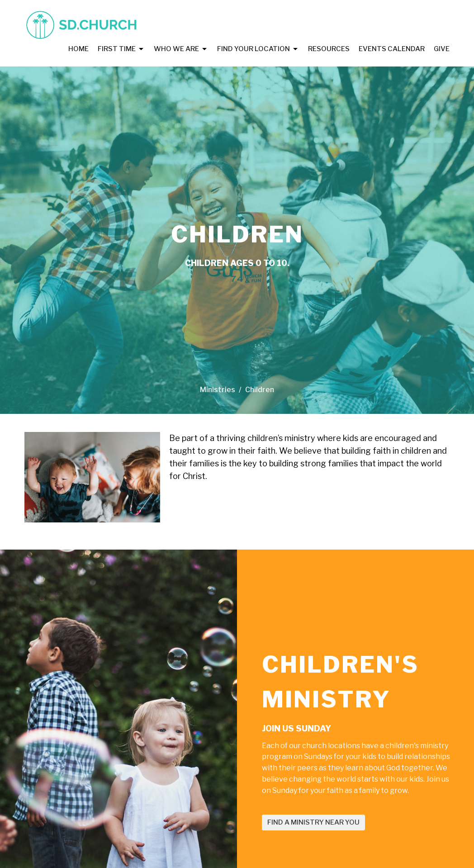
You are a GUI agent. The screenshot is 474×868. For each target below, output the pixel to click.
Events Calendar (392, 49)
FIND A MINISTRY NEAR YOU (313, 822)
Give (442, 49)
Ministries (218, 390)
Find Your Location (258, 49)
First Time (121, 49)
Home (78, 49)
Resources (329, 49)
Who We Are (181, 49)
